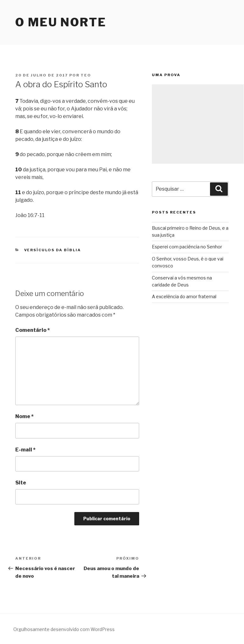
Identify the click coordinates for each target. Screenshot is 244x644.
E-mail (25, 450)
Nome (24, 416)
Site (21, 483)
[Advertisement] (198, 124)
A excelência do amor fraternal (184, 296)
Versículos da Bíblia (53, 250)
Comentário (33, 330)
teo (86, 75)
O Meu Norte (61, 22)
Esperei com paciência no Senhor (187, 247)
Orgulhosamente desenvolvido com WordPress (64, 629)
